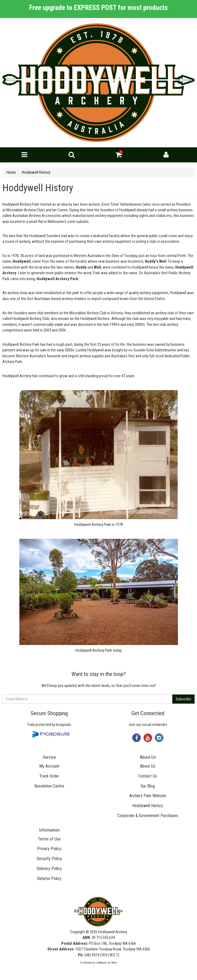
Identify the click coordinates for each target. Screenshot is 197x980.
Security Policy (49, 859)
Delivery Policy (49, 869)
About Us (148, 766)
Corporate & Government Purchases (148, 816)
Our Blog (148, 786)
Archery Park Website (148, 796)
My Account (49, 766)
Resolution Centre (49, 786)
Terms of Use (49, 839)
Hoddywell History (148, 806)
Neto (114, 963)
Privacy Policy (49, 849)
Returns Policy (49, 879)
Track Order (49, 776)
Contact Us (148, 776)
